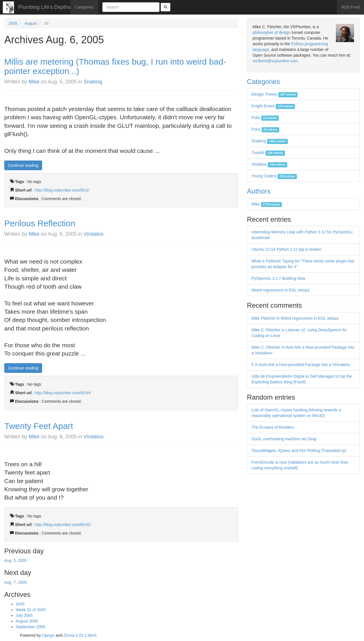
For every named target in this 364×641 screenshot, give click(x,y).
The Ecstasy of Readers (273, 427)
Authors (259, 191)
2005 (13, 23)
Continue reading (23, 165)
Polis (265, 118)
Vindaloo (94, 234)
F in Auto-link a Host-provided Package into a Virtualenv (301, 365)
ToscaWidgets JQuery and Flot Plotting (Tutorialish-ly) (299, 451)
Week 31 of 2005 (31, 610)
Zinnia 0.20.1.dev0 (80, 635)
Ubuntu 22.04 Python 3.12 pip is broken (286, 249)
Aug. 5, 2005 (15, 560)
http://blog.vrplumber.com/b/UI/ (62, 190)
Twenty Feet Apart (39, 426)
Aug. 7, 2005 (15, 582)
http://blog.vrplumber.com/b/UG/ (63, 525)
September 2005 (30, 627)
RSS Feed (350, 7)
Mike (34, 82)
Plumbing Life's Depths (44, 7)
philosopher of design (271, 32)
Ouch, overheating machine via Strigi (284, 439)
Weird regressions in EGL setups (280, 290)
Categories (84, 7)
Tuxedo (268, 153)
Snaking (93, 82)
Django (48, 635)
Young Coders (274, 176)
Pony (265, 129)
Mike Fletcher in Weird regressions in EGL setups (295, 318)
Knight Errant (273, 106)
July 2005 (24, 615)
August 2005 (27, 621)
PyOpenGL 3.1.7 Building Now (278, 278)
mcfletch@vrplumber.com (275, 61)
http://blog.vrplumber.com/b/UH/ (63, 393)
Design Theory (274, 94)
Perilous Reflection (40, 223)
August (31, 23)
